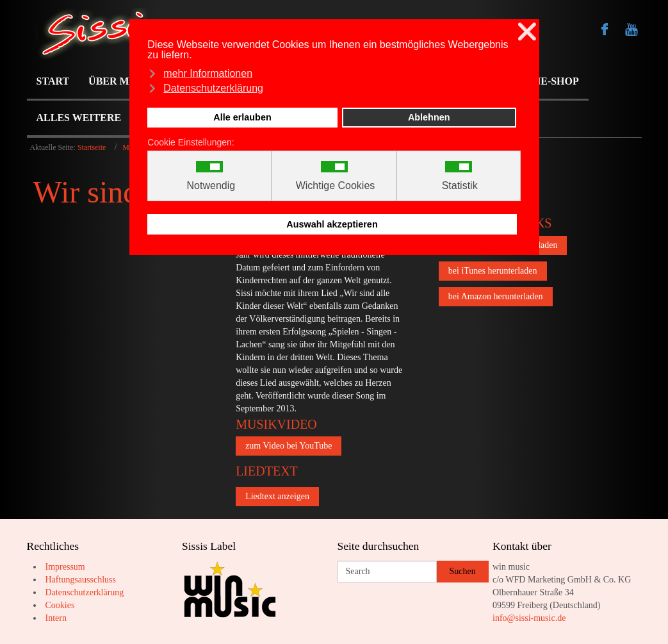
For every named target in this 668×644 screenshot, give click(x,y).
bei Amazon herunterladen (496, 296)
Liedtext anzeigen (277, 496)
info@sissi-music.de (529, 618)
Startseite (92, 147)
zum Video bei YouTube (289, 446)
